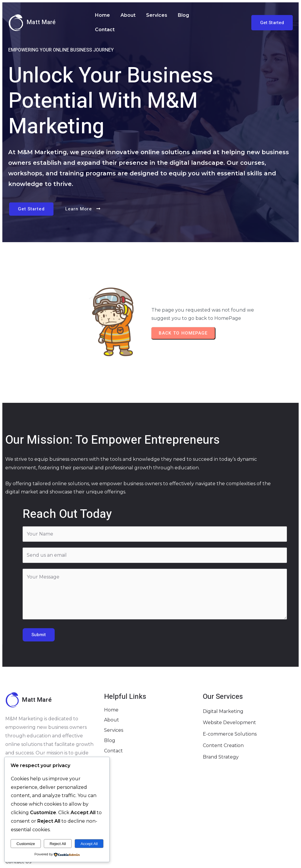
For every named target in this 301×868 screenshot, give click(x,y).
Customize (26, 844)
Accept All (89, 844)
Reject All (58, 844)
